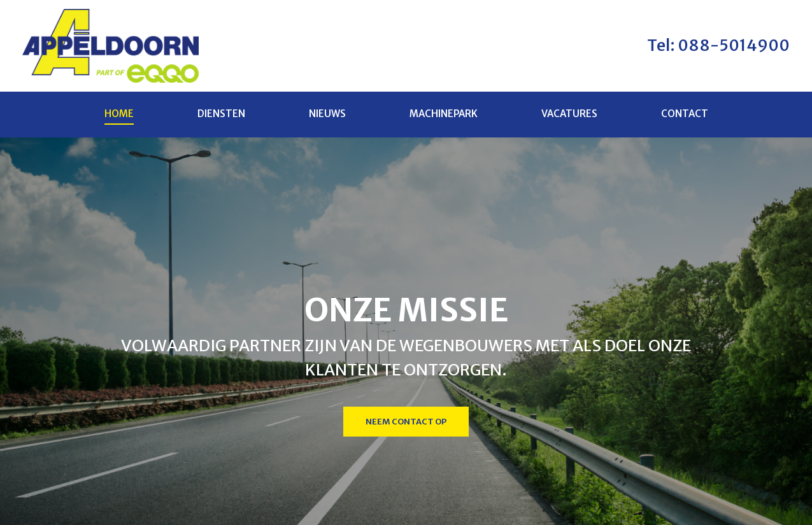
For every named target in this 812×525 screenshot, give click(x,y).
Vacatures (569, 116)
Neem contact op (406, 425)
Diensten (221, 116)
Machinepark (444, 116)
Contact (685, 116)
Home (119, 116)
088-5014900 (732, 46)
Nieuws (327, 116)
